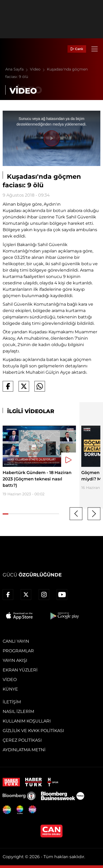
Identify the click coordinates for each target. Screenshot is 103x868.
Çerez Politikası (22, 740)
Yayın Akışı (15, 660)
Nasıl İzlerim (18, 711)
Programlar (18, 651)
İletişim (12, 702)
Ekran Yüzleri (20, 670)
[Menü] (95, 49)
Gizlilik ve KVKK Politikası (33, 731)
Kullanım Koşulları (27, 721)
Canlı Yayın (16, 641)
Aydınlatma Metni (24, 750)
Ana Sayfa (18, 69)
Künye (10, 689)
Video (38, 69)
